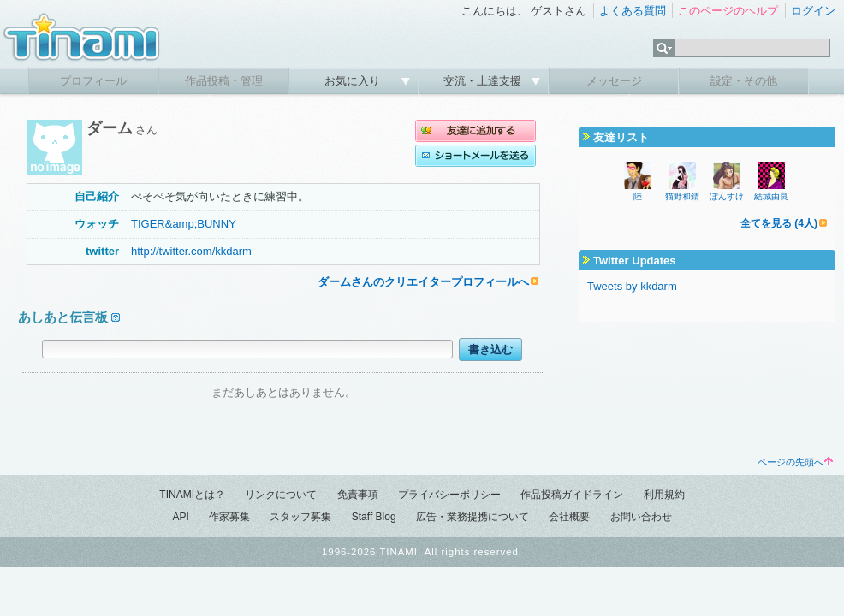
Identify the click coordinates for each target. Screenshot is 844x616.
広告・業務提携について (473, 517)
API (180, 517)
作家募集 (229, 517)
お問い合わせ (641, 517)
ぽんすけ (727, 196)
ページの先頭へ (795, 462)
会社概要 (569, 517)
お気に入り (354, 81)
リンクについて (281, 495)
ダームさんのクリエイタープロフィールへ (423, 282)
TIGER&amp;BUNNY (184, 224)
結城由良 (771, 196)
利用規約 (664, 495)
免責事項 (358, 495)
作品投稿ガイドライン (572, 495)
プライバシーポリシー (449, 495)
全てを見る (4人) (779, 223)
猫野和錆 (682, 196)
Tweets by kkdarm (632, 286)
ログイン (813, 11)
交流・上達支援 (484, 81)
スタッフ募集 (300, 517)
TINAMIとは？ (192, 495)
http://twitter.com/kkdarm (191, 251)
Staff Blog (374, 517)
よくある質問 (633, 11)
